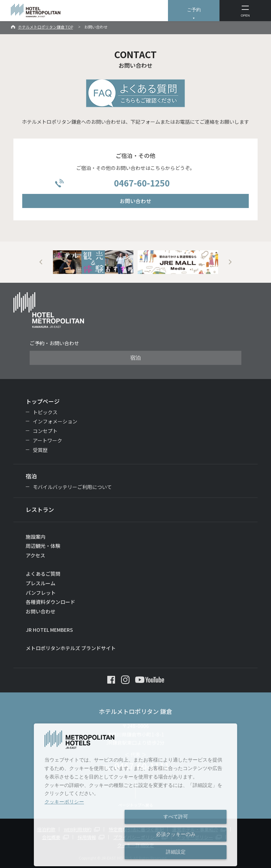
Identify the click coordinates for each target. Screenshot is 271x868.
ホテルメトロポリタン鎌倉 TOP (46, 27)
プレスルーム (41, 583)
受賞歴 (40, 450)
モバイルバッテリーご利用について (72, 487)
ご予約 (194, 10)
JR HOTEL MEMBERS (49, 630)
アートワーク (47, 440)
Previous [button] (41, 262)
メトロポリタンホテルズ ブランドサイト (71, 648)
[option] (93, 262)
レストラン (40, 509)
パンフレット (41, 593)
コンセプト (45, 431)
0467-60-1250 (142, 183)
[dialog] (135, 795)
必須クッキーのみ (176, 834)
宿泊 (135, 358)
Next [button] (230, 262)
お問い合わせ (135, 201)
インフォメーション (55, 421)
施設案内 (36, 537)
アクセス (35, 555)
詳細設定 (176, 852)
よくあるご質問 (43, 574)
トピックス (45, 412)
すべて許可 (176, 817)
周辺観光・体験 (43, 546)
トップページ (43, 401)
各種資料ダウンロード (50, 602)
